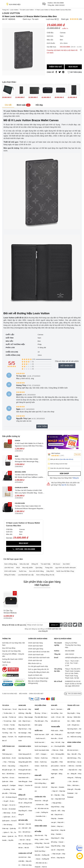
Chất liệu (10, 335)
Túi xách (35, 19)
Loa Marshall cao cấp (26, 575)
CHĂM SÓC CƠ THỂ (25, 853)
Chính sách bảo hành (35, 646)
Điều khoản (23, 694)
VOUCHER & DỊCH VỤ (25, 748)
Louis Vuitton (14, 10)
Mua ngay (73, 67)
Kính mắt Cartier (10, 571)
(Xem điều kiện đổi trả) (66, 459)
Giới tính (10, 338)
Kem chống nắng (11, 564)
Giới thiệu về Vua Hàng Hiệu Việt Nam (13, 644)
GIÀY (53, 783)
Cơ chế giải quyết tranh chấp (38, 666)
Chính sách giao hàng (36, 649)
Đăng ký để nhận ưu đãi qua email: (13, 625)
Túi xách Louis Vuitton (27, 10)
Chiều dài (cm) (12, 352)
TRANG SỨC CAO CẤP (73, 707)
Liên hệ (5, 665)
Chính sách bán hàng (35, 643)
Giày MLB (50, 571)
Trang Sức (49, 568)
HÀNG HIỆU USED (41, 826)
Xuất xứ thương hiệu (15, 344)
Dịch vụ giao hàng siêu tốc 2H (38, 669)
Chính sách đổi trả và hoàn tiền (39, 652)
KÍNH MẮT (38, 775)
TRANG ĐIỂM (55, 727)
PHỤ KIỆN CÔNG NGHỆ (40, 707)
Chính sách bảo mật (35, 660)
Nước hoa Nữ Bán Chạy (65, 571)
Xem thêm (42, 426)
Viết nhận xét (67, 366)
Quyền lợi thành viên (35, 675)
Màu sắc (9, 341)
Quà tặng (39, 568)
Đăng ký (76, 478)
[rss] (80, 625)
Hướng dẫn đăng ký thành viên (39, 672)
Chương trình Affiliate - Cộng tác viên (13, 655)
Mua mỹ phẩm (28, 568)
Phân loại (10, 347)
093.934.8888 (59, 3)
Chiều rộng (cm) (13, 355)
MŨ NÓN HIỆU (23, 820)
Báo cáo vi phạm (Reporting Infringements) (38, 682)
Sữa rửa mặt (24, 564)
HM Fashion (56, 453)
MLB (18, 568)
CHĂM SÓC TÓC (40, 797)
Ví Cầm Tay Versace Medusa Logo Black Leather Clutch (10, 612)
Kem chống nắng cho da (45, 575)
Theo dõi (77, 454)
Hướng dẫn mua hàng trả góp (38, 678)
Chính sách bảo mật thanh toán (39, 658)
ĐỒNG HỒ (22, 795)
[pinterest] (70, 625)
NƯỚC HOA (39, 731)
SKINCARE (22, 705)
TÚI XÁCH (6, 705)
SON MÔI (54, 705)
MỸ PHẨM (38, 832)
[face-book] (61, 625)
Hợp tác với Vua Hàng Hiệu (12, 651)
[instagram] (65, 625)
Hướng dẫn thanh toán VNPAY (13, 659)
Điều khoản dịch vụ (35, 663)
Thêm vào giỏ (55, 67)
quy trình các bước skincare (66, 568)
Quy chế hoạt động (9, 648)
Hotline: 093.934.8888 (24, 549)
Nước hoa (23, 571)
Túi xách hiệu (46, 564)
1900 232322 (60, 5)
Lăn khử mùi (9, 568)
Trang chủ (5, 10)
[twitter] (75, 625)
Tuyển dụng (6, 662)
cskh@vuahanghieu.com (73, 658)
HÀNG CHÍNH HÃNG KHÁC (74, 744)
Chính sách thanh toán (36, 655)
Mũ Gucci (57, 564)
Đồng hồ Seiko (10, 575)
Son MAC (66, 564)
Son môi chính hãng (36, 571)
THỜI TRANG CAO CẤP (8, 748)
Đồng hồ (35, 564)
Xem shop (64, 474)
